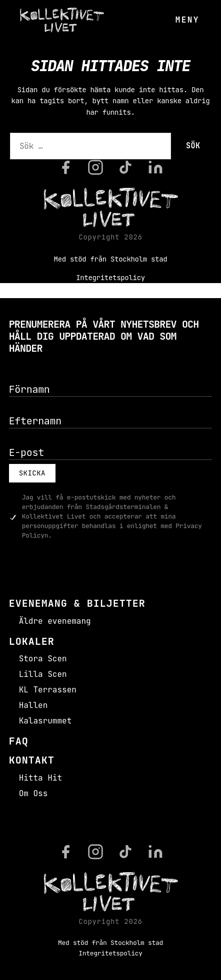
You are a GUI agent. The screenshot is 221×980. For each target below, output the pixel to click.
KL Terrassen (48, 690)
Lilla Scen (43, 674)
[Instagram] (95, 167)
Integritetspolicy (110, 278)
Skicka (32, 473)
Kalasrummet (45, 721)
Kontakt (32, 760)
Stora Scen (43, 659)
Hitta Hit (40, 778)
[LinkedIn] (155, 167)
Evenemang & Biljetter (77, 603)
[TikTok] (125, 167)
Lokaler (32, 641)
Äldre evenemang (55, 621)
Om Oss (33, 793)
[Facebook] (65, 167)
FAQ (19, 741)
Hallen (33, 705)
